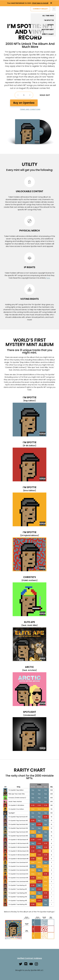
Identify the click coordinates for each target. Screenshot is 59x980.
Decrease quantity (18, 95)
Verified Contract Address (29, 958)
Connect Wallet (40, 9)
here (48, 278)
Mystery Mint (48, 30)
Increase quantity (30, 95)
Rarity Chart (48, 34)
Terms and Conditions (30, 109)
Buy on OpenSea (24, 103)
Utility (51, 25)
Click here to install (40, 3)
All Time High (48, 16)
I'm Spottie (49, 20)
